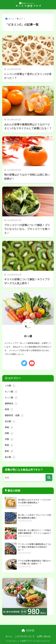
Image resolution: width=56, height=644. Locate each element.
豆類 (9, 439)
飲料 (9, 451)
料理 (9, 410)
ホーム (9, 636)
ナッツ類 (11, 398)
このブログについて (25, 636)
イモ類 (10, 386)
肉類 (9, 433)
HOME (28, 630)
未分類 (10, 422)
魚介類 (10, 457)
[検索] (49, 478)
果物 (9, 427)
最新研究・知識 (14, 416)
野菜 (9, 445)
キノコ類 (11, 392)
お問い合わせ (44, 636)
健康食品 (11, 404)
